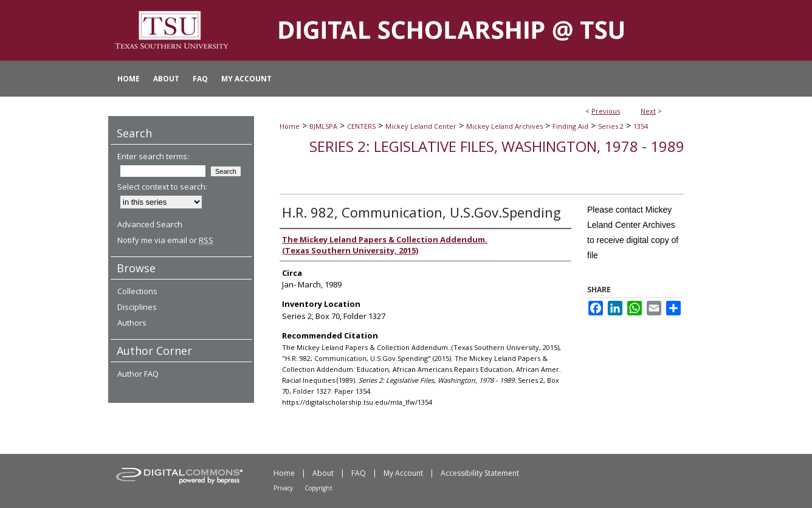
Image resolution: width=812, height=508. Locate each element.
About (323, 473)
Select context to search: (162, 187)
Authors (132, 323)
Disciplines (137, 307)
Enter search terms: (153, 156)
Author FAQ (138, 374)
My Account (403, 473)
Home (290, 126)
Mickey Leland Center (421, 126)
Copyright (318, 488)
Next (648, 111)
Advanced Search (150, 224)
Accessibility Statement (480, 473)
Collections (137, 291)
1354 (641, 126)
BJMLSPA (323, 126)
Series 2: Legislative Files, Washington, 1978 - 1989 (497, 146)
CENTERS (361, 126)
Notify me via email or (165, 240)
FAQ (359, 473)
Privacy (283, 488)
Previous (606, 111)
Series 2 (611, 126)
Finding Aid (570, 126)
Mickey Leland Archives (504, 126)
